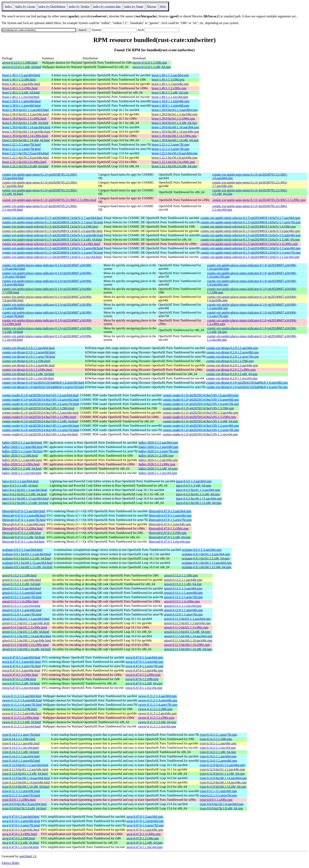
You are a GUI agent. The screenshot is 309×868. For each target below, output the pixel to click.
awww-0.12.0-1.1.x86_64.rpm (152, 67)
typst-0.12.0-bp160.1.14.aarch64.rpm (223, 778)
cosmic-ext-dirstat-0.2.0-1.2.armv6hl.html (29, 352)
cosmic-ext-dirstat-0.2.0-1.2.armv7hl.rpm (232, 357)
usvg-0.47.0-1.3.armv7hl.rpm (145, 825)
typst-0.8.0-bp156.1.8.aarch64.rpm (222, 804)
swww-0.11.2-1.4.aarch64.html (22, 696)
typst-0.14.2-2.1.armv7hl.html (21, 735)
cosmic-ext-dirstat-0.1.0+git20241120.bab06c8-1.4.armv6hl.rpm (247, 383)
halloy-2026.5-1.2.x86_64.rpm (158, 469)
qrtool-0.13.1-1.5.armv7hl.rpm (183, 597)
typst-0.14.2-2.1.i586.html (19, 739)
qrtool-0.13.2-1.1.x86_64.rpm (183, 584)
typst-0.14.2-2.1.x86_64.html (21, 752)
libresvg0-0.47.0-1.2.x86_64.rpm (169, 537)
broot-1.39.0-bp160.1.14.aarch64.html (26, 127)
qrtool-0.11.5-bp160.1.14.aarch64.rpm (188, 636)
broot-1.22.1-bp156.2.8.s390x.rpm (173, 162)
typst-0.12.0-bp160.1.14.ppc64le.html (26, 782)
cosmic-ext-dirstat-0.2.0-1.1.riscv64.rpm (232, 378)
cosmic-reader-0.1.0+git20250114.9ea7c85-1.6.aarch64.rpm (201, 395)
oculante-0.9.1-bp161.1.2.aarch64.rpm (206, 554)
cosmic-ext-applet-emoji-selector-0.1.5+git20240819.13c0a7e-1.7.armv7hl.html (53, 222)
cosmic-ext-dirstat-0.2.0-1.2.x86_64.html (28, 374)
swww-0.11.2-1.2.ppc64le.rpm (157, 713)
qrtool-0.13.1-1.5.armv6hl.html (22, 593)
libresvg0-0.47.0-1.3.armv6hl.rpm (170, 515)
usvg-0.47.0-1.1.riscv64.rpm (144, 847)
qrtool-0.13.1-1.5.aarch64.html (22, 588)
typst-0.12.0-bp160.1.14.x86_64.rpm (223, 787)
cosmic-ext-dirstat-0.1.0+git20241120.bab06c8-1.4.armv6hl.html (43, 383)
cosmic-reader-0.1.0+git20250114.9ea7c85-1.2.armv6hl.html (41, 426)
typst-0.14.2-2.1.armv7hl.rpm (218, 735)
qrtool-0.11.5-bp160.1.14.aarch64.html (27, 636)
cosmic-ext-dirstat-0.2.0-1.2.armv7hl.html (29, 357)
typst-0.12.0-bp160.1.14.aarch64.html (26, 778)
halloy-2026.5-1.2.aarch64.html (22, 443)
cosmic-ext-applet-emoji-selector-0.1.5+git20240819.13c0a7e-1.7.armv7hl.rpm (250, 222)
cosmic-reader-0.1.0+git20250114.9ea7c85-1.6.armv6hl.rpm (201, 400)
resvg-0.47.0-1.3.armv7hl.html (21, 666)
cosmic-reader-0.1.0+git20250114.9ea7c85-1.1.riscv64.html (40, 434)
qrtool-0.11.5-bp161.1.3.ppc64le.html (26, 623)
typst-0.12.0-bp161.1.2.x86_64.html (25, 774)
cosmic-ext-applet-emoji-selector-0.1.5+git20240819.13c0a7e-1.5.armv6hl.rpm (250, 235)
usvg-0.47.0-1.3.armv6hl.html (21, 821)
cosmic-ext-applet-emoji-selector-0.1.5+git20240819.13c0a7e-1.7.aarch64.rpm (250, 218)
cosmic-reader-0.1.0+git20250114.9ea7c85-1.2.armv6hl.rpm (201, 426)
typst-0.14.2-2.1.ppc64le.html (21, 743)
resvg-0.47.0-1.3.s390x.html (20, 675)
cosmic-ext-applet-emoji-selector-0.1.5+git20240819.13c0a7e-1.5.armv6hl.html (53, 235)
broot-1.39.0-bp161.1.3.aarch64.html (25, 110)
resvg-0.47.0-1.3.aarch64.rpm (144, 657)
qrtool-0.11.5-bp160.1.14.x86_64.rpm (188, 649)
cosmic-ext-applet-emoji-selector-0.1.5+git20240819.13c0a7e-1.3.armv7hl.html (53, 253)
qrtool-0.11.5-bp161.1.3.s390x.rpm (186, 627)
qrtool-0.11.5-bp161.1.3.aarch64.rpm (188, 619)
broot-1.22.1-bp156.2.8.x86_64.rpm (174, 166)
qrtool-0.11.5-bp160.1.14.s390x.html (25, 645)
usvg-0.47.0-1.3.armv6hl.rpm (145, 821)
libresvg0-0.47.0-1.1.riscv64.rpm (169, 542)
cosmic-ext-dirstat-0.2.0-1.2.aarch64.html (28, 348)
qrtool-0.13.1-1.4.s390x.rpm (182, 601)
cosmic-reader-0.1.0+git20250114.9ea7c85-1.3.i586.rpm (198, 408)
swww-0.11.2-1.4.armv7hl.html (22, 705)
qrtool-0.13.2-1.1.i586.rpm (181, 575)
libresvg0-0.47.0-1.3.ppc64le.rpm (170, 524)
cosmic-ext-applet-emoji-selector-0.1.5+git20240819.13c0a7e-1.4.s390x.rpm (249, 244)
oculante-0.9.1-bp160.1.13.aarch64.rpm (207, 563)
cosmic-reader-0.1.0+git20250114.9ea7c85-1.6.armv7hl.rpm (201, 404)
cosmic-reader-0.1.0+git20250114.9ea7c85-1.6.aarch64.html (40, 395)
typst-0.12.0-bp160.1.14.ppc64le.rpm (223, 782)
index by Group (25, 6)
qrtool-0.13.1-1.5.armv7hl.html (22, 597)
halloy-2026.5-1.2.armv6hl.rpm (158, 447)
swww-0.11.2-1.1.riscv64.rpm (157, 726)
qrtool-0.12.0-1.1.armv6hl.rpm (183, 610)
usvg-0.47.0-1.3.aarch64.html (21, 817)
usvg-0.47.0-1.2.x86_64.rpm (145, 843)
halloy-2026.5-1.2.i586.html (20, 456)
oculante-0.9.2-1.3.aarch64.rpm (202, 550)
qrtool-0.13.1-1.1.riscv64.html (21, 606)
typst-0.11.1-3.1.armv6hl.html (21, 791)
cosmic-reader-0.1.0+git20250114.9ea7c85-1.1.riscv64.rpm (200, 434)
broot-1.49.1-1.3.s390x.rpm (169, 88)
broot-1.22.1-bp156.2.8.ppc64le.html (25, 158)
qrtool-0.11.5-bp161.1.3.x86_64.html (26, 632)
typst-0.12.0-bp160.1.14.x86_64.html (26, 787)
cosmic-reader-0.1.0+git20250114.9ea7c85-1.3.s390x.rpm (199, 417)
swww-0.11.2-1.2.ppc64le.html (22, 713)
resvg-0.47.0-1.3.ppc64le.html (21, 670)
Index (8, 6)
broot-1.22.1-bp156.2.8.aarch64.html (25, 153)
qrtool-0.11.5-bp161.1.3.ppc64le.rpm (188, 623)
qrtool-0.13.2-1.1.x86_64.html (21, 584)
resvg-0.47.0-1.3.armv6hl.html (21, 662)
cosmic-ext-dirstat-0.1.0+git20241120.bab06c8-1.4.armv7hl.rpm (247, 387)
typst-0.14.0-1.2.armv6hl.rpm (218, 761)
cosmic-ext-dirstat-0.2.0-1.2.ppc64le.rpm (232, 365)
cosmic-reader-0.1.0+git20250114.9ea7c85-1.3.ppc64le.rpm (201, 413)
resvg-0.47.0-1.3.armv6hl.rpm (144, 662)
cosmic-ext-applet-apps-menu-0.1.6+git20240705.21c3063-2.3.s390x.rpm (259, 200)
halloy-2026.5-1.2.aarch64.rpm (158, 443)
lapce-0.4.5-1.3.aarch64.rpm (194, 481)
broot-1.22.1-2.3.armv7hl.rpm (170, 145)
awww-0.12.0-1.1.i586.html (20, 63)
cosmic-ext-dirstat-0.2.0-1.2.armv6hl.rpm (232, 352)
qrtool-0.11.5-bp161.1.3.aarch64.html (26, 619)
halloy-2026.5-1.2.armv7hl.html (22, 451)
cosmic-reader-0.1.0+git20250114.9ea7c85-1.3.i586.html (38, 408)
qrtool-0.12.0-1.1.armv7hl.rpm (183, 614)
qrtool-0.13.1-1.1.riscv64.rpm (183, 606)
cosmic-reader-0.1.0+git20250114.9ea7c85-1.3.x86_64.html (40, 421)
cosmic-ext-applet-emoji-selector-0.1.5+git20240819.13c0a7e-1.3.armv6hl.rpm (250, 248)
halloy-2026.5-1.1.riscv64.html (22, 473)
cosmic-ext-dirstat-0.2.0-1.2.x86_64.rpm (232, 374)
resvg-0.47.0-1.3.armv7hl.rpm (144, 666)
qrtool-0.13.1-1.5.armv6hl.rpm (183, 593)
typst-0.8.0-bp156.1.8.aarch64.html (24, 804)
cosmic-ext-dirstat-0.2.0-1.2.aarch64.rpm (232, 348)
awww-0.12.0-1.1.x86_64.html (22, 67)
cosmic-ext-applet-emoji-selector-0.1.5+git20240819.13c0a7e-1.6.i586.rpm (248, 227)
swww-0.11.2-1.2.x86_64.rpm (157, 722)
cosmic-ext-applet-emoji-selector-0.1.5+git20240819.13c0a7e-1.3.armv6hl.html (53, 248)
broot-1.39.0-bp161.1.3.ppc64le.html (25, 114)
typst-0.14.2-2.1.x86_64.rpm (218, 752)
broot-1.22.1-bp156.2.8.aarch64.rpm (175, 153)
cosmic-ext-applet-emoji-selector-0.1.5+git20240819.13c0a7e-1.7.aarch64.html (52, 218)
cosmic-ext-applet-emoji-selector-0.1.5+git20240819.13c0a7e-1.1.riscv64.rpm (250, 257)
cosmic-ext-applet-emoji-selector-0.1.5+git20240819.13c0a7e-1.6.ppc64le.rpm (250, 231)
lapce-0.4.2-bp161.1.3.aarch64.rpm (198, 490)
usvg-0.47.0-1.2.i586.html (19, 838)
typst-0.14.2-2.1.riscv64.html (20, 748)
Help (163, 6)
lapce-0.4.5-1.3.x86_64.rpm (194, 486)
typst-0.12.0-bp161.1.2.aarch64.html (25, 765)
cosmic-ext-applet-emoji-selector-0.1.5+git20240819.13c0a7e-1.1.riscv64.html (52, 257)
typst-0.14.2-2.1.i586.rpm (216, 739)
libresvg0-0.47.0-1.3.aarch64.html (24, 511)
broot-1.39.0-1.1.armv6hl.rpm (170, 101)
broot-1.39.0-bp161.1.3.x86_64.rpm (174, 123)
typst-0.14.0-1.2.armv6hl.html (21, 761)
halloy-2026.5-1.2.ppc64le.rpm (158, 460)
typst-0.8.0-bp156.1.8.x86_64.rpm (222, 808)
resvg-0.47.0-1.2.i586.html (19, 679)
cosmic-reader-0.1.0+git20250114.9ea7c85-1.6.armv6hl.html (41, 400)
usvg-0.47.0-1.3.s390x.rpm (144, 834)
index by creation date (107, 6)
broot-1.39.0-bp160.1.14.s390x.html (25, 136)
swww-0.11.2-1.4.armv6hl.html (22, 700)
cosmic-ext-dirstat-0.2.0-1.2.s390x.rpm (231, 370)
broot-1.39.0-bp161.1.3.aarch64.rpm (175, 110)
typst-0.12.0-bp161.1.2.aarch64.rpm (222, 765)
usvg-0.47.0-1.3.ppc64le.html (21, 830)
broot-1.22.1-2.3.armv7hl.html (21, 145)
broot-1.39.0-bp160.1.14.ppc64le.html (26, 132)
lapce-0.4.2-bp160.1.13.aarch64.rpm (199, 499)
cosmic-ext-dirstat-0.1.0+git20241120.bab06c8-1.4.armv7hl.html (43, 387)
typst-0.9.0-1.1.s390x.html (19, 800)
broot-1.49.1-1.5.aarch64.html (21, 75)
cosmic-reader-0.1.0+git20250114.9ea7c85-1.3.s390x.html (39, 417)
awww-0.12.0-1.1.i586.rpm (150, 63)
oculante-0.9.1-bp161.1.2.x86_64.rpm (206, 558)
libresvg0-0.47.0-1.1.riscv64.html (23, 542)
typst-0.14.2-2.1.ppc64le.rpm (218, 743)
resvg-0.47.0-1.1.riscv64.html (21, 688)
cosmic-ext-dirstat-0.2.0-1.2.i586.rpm (230, 361)
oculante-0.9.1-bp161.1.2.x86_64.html (26, 558)
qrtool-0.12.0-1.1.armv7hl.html (22, 614)
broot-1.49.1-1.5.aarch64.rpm (170, 75)
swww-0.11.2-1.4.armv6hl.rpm (158, 700)
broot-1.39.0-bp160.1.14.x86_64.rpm (175, 140)
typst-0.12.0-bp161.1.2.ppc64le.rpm (222, 769)
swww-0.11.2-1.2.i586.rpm (155, 709)
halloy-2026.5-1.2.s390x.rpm (157, 464)
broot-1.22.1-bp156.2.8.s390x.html (24, 162)
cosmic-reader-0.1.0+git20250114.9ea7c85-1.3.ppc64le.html (40, 413)
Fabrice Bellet (10, 863)
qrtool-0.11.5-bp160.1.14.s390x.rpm (187, 645)
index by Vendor (79, 6)
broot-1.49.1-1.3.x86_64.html (21, 93)
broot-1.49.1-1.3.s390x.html (20, 88)
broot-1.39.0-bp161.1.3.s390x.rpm (173, 119)
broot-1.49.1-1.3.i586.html (19, 80)
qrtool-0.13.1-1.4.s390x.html (20, 601)
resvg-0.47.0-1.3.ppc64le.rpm (144, 670)
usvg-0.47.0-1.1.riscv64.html (20, 847)
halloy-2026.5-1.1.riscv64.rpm (158, 473)
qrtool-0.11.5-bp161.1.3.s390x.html (25, 627)
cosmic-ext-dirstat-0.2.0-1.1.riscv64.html (28, 378)
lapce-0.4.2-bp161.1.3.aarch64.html (25, 490)
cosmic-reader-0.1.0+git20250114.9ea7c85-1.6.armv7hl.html (41, 404)
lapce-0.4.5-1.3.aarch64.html (20, 481)
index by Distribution (52, 6)
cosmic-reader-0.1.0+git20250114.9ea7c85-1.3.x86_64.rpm (200, 421)
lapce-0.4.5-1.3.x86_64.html (20, 486)
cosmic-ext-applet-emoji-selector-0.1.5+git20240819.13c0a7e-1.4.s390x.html (51, 244)
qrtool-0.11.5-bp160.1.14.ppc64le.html (27, 640)
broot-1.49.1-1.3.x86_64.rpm (170, 93)
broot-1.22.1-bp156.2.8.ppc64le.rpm (175, 158)
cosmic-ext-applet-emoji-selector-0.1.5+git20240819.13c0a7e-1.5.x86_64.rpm (250, 240)
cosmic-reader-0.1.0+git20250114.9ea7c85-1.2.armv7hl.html (41, 430)
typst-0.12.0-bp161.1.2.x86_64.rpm (222, 774)
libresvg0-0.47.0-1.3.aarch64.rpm (170, 511)
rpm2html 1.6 (28, 856)
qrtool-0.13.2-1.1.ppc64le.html (22, 580)
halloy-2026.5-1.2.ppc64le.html (22, 460)
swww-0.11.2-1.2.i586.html (20, 709)
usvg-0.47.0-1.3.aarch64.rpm (145, 817)
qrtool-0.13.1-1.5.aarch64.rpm (183, 588)
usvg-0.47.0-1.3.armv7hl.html (21, 825)
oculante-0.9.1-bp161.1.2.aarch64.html (27, 554)
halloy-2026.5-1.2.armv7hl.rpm (158, 451)
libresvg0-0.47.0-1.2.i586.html (21, 533)
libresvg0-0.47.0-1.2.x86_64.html (23, 537)
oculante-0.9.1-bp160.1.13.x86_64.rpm (206, 567)
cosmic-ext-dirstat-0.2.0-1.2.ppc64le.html (28, 365)
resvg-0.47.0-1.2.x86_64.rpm (144, 683)
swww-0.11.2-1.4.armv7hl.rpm (158, 705)
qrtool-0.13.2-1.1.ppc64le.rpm (183, 580)
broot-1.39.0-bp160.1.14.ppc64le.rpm (175, 132)
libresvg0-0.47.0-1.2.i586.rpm (168, 533)
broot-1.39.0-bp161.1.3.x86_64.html (25, 123)
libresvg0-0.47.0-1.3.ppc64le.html (24, 524)
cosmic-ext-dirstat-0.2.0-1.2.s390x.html (27, 370)
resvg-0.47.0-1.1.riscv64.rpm (144, 688)
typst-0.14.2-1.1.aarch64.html (21, 756)
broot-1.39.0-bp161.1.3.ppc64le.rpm (175, 114)
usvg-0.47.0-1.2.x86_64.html (20, 843)
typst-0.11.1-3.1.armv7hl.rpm (218, 795)
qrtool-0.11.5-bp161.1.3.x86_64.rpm (187, 632)
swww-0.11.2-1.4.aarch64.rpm (157, 696)
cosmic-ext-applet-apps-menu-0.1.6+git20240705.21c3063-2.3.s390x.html (49, 200)
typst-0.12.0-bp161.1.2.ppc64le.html (25, 769)
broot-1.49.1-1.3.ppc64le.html (21, 84)
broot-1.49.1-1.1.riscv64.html (21, 97)
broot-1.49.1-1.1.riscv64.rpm (170, 97)
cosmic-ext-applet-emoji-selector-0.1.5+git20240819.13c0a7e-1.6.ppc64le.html (52, 231)
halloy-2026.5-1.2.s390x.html (21, 464)
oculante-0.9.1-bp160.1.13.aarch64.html (27, 563)
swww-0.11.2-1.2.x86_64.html (21, 722)
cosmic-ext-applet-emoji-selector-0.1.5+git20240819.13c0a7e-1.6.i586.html (50, 227)
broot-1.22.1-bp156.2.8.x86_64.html (25, 166)
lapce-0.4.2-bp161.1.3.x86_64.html (24, 494)
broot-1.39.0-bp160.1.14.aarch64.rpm (175, 127)
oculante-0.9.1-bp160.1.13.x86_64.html (27, 567)
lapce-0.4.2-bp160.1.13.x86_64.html (25, 503)
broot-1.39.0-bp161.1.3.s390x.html (24, 119)
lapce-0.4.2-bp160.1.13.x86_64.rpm (199, 503)
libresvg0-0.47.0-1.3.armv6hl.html (24, 515)
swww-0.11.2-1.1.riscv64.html (21, 726)
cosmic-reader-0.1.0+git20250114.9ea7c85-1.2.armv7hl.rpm (201, 430)
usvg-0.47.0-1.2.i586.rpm (143, 838)
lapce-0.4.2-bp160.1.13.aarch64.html (25, 499)
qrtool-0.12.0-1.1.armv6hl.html (22, 610)
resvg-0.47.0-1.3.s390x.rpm (143, 675)
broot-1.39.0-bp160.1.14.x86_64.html (26, 140)
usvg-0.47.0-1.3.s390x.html (20, 834)
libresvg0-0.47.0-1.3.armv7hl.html (24, 520)
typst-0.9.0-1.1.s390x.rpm (216, 800)
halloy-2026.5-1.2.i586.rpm (156, 456)
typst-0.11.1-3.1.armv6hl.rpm (218, 791)
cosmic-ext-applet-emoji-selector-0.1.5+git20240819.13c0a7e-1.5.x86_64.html (52, 240)
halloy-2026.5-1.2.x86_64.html (22, 469)
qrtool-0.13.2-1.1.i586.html (19, 575)
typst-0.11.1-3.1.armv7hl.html (21, 795)
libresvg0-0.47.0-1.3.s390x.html (22, 529)
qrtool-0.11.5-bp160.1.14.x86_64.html (26, 649)
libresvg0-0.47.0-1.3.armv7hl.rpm (170, 520)
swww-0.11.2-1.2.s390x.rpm (156, 718)
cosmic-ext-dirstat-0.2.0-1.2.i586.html (26, 361)
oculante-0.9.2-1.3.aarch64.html (22, 550)
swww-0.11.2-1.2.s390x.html (21, 718)
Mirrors (152, 6)
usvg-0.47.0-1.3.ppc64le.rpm (145, 830)
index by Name (134, 6)
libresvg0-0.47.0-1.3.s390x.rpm (168, 529)
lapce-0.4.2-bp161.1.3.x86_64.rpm (198, 494)
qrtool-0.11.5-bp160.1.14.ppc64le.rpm (188, 640)
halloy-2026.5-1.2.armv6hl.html (22, 447)
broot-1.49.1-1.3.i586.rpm (168, 80)
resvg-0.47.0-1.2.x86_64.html (21, 683)
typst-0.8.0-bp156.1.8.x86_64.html (24, 808)
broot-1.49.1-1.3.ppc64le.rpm (170, 84)
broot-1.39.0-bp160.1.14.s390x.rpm (174, 136)
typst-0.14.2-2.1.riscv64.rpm (218, 748)
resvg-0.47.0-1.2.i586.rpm (142, 679)
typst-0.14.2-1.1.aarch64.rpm (218, 756)
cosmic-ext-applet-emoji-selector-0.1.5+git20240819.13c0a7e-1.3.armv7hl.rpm (250, 253)
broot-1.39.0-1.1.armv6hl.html (21, 101)
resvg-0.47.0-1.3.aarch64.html (21, 657)
